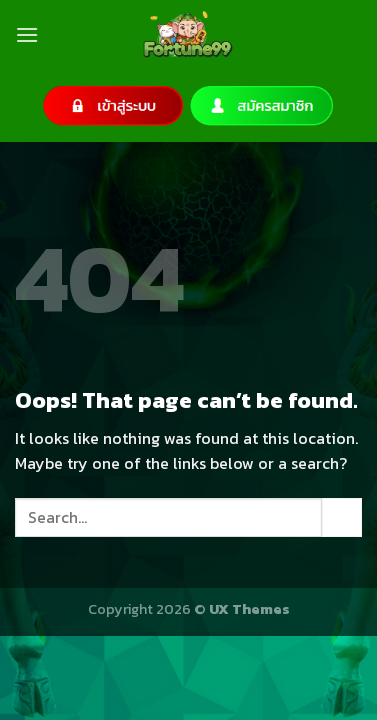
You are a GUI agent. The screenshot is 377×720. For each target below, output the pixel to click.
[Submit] (342, 517)
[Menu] (27, 34)
